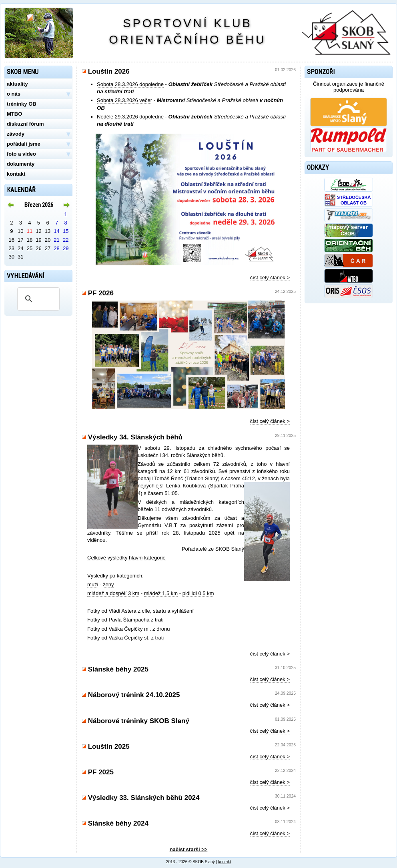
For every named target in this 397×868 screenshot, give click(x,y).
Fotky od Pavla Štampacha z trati (125, 620)
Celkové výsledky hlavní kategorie (126, 558)
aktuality (17, 84)
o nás (38, 94)
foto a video (38, 154)
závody (38, 134)
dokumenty (21, 164)
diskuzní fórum (25, 124)
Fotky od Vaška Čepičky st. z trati (125, 638)
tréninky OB (22, 104)
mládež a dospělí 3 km (113, 593)
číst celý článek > (270, 278)
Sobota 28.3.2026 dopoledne (130, 84)
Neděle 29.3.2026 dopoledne (130, 117)
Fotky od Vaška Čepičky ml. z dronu (128, 629)
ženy (108, 584)
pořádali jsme (38, 144)
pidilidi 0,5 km (198, 593)
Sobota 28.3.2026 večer (124, 100)
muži (93, 584)
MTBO (14, 114)
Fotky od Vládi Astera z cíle (119, 611)
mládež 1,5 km (161, 593)
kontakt (16, 174)
